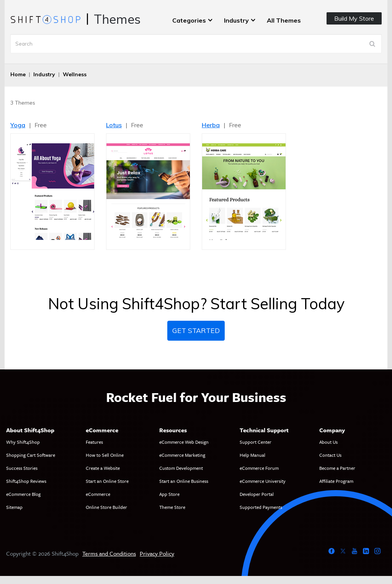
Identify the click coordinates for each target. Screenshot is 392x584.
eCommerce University (263, 481)
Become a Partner (337, 468)
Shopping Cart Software (31, 455)
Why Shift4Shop (23, 442)
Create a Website (103, 468)
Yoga (18, 125)
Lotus (114, 125)
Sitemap (14, 507)
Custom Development (181, 468)
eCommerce (98, 494)
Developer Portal (257, 494)
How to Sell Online (105, 455)
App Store (169, 494)
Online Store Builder (106, 507)
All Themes (284, 20)
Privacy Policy (157, 553)
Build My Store (354, 18)
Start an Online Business (184, 481)
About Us (328, 442)
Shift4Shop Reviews (26, 481)
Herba (211, 125)
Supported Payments (261, 507)
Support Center (256, 442)
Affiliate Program (336, 481)
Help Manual (252, 455)
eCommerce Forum (259, 468)
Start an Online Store (107, 481)
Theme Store (172, 507)
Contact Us (330, 455)
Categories (189, 20)
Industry (236, 20)
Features (94, 442)
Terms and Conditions (109, 553)
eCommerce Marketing (182, 455)
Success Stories (22, 468)
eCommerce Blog (23, 494)
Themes (117, 19)
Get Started (196, 331)
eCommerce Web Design (184, 442)
